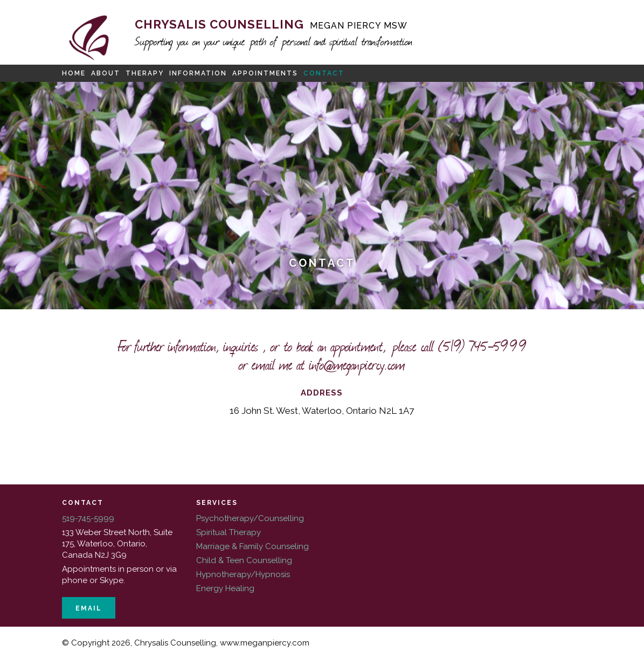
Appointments (265, 73)
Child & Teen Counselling (244, 560)
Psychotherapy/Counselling (250, 518)
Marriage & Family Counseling (252, 546)
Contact (324, 73)
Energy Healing (225, 588)
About (106, 73)
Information (198, 73)
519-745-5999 (88, 518)
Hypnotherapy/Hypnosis (243, 574)
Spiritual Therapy (228, 532)
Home (74, 73)
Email (89, 608)
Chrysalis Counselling (271, 24)
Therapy (145, 73)
